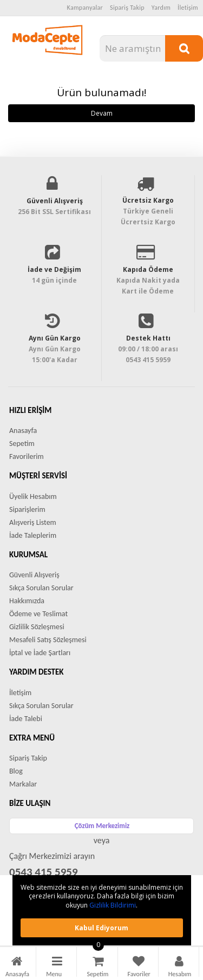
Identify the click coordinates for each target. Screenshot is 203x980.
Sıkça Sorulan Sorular (41, 588)
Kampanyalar (85, 8)
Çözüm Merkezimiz (102, 826)
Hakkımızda (27, 601)
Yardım (161, 8)
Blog (16, 771)
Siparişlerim (27, 509)
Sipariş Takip (127, 8)
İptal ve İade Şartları (40, 653)
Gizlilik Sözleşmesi (37, 627)
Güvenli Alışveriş (34, 575)
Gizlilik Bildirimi (113, 905)
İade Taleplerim (33, 535)
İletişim (188, 8)
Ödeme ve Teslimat (38, 614)
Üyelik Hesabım (33, 496)
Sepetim (22, 444)
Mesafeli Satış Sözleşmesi (48, 640)
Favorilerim (27, 456)
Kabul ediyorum (101, 928)
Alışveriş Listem (33, 522)
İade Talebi (26, 719)
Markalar (23, 784)
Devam (102, 113)
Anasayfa (23, 431)
